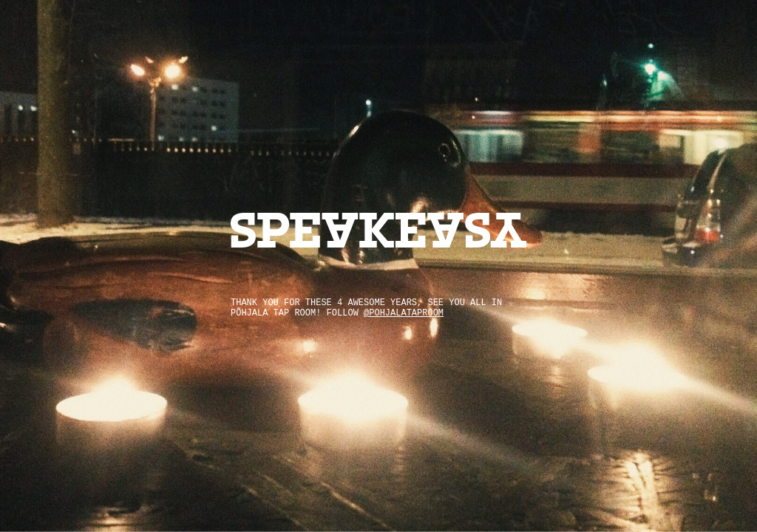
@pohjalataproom (404, 313)
